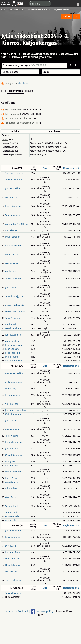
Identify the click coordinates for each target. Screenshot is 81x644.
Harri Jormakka (13, 559)
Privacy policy (45, 611)
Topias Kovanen (13, 593)
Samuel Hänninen (14, 361)
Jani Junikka (11, 197)
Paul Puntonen (12, 357)
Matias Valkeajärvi (14, 373)
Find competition (16, 10)
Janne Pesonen (13, 478)
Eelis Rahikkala (13, 353)
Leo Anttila (11, 520)
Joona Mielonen (13, 531)
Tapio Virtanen (12, 436)
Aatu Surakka (12, 482)
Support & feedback (17, 611)
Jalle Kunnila (12, 449)
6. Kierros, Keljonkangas (35, 40)
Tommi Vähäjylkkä (14, 297)
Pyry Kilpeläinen (13, 472)
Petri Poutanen (13, 237)
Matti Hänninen (13, 414)
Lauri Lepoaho (12, 349)
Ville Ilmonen (12, 404)
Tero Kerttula (12, 513)
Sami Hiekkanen (13, 580)
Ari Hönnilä (11, 271)
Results (29, 91)
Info (4, 91)
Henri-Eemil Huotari (15, 312)
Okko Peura (11, 497)
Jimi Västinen (12, 230)
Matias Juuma (12, 430)
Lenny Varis (11, 462)
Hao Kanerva (12, 264)
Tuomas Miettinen (14, 180)
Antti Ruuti (10, 325)
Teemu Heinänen (14, 506)
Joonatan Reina (13, 552)
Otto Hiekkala (12, 516)
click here (23, 83)
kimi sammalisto (14, 345)
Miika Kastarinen (14, 382)
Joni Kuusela (11, 288)
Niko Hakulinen (13, 565)
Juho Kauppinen (13, 335)
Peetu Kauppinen (14, 206)
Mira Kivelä (11, 546)
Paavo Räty (11, 389)
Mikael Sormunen (14, 455)
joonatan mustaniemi (16, 410)
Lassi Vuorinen (13, 537)
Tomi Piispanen (13, 318)
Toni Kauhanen (13, 215)
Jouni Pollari (11, 421)
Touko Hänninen (13, 279)
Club (45, 168)
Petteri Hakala (12, 255)
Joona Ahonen (12, 465)
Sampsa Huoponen (15, 173)
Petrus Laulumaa (14, 442)
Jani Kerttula (11, 571)
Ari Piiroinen (11, 488)
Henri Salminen (13, 328)
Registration (16, 91)
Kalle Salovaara (13, 246)
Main (3, 10)
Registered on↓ (71, 168)
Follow (67, 16)
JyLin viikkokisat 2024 (29, 36)
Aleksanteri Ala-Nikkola (17, 224)
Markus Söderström (15, 305)
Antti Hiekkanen (13, 341)
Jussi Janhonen (13, 395)
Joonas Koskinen (13, 189)
